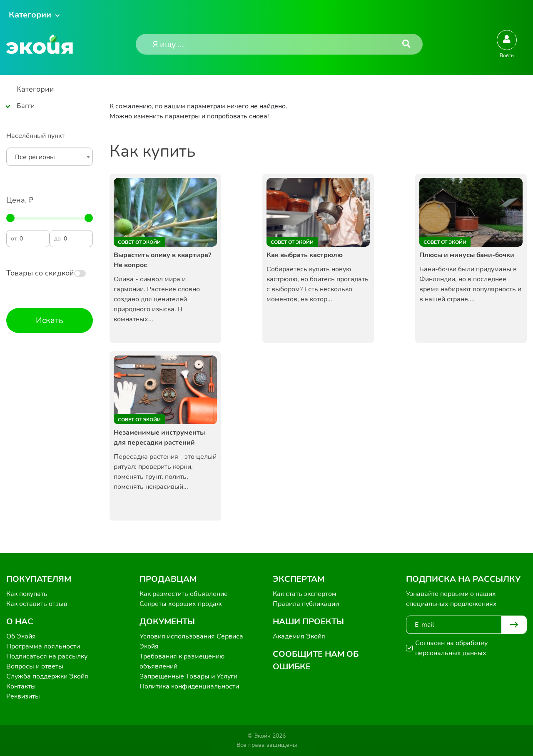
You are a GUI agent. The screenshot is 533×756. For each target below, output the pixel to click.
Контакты (21, 686)
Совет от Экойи (139, 242)
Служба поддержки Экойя (47, 676)
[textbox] (47, 157)
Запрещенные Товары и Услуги (188, 676)
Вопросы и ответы (35, 666)
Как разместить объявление (184, 594)
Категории (30, 15)
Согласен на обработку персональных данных (451, 648)
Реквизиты (23, 696)
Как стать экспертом (305, 594)
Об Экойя (21, 636)
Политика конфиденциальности (189, 686)
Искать (50, 320)
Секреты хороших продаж (181, 604)
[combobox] (50, 157)
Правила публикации (306, 604)
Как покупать (27, 594)
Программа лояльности (43, 646)
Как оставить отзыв (37, 604)
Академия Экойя (299, 636)
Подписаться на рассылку (47, 656)
